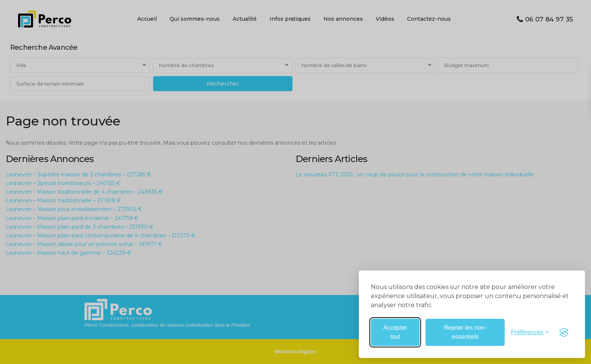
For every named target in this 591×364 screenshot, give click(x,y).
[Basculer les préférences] (530, 332)
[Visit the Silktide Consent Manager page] (564, 332)
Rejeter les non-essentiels (465, 332)
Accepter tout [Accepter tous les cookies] (395, 332)
